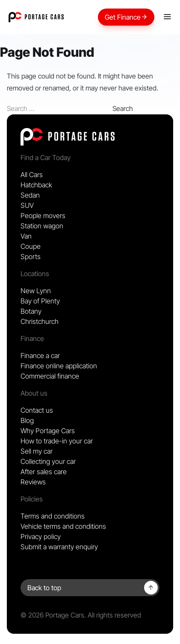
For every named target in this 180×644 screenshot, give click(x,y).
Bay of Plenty (40, 301)
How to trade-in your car (57, 441)
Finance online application (59, 366)
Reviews (33, 482)
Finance (32, 338)
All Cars (32, 175)
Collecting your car (48, 461)
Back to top (44, 588)
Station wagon (42, 226)
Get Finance (126, 17)
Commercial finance (50, 376)
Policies (32, 499)
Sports (31, 256)
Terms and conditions (53, 516)
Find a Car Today (46, 157)
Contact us (37, 410)
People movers (43, 216)
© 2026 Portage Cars (52, 615)
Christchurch (40, 321)
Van (26, 236)
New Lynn (36, 291)
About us (34, 393)
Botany (31, 311)
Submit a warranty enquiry (59, 547)
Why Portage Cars (48, 431)
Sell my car (37, 451)
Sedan (30, 195)
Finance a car (40, 356)
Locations (35, 274)
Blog (27, 420)
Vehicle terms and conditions (63, 526)
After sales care (44, 472)
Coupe (31, 246)
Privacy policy (41, 536)
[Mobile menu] (167, 17)
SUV (27, 205)
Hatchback (36, 185)
